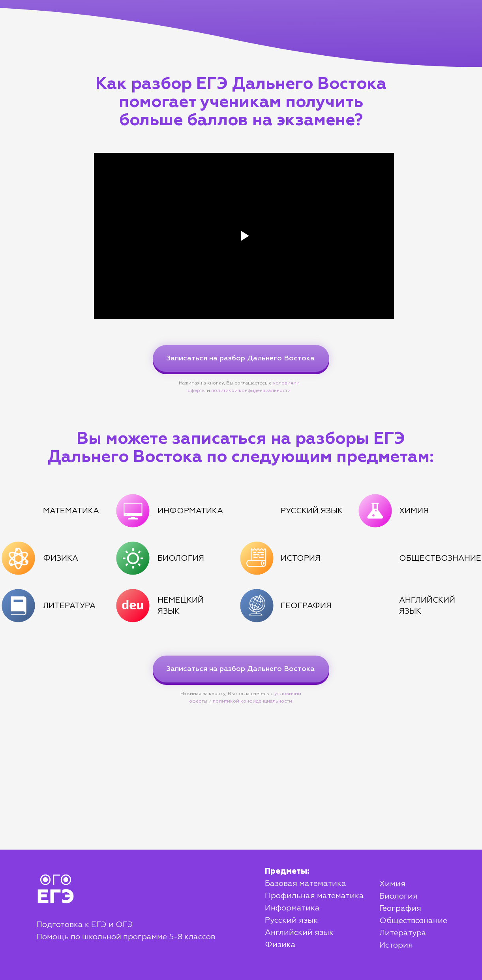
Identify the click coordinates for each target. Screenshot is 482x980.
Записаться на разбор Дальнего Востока (240, 358)
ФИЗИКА (61, 558)
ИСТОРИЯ (301, 558)
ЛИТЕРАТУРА (69, 606)
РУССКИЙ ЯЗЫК (312, 511)
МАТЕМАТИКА (71, 511)
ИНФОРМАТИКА (190, 511)
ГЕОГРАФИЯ (306, 606)
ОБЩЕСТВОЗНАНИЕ (440, 558)
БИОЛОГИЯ (181, 558)
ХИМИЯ (414, 511)
